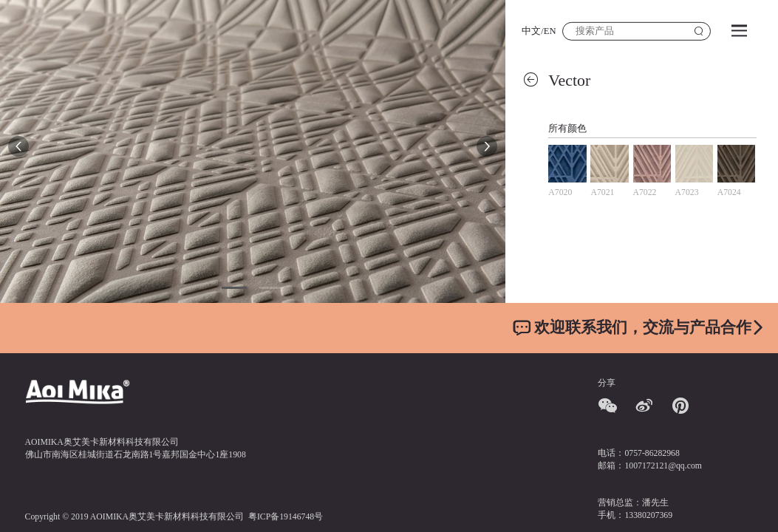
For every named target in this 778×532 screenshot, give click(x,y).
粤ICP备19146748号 (286, 517)
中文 (531, 31)
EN (550, 31)
